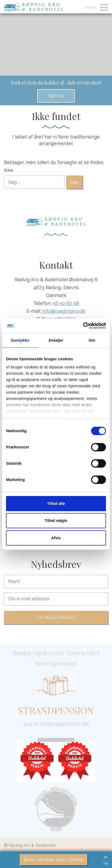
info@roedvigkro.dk (64, 311)
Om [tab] (92, 340)
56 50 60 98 (66, 303)
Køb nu (56, 96)
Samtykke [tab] (20, 340)
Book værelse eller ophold (54, 859)
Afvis (56, 538)
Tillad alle (56, 503)
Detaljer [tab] (56, 340)
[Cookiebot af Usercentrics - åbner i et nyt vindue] (83, 326)
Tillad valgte (56, 520)
